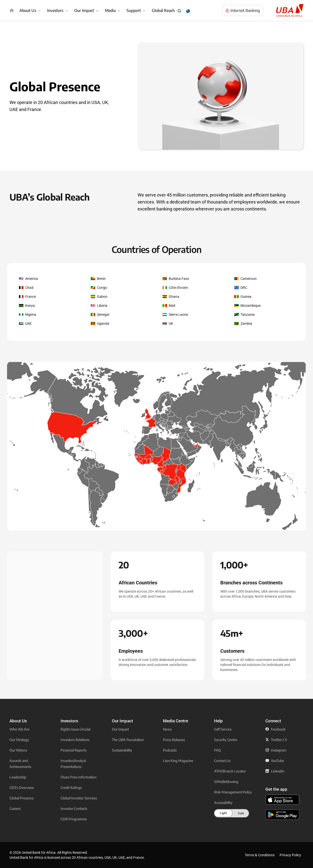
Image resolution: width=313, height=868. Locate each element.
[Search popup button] (179, 11)
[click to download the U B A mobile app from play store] (282, 815)
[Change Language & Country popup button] (188, 11)
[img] (12, 10)
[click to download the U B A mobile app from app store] (282, 800)
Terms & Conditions (260, 855)
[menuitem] (31, 10)
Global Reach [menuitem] (163, 10)
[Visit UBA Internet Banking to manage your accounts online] (243, 10)
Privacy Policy (290, 855)
